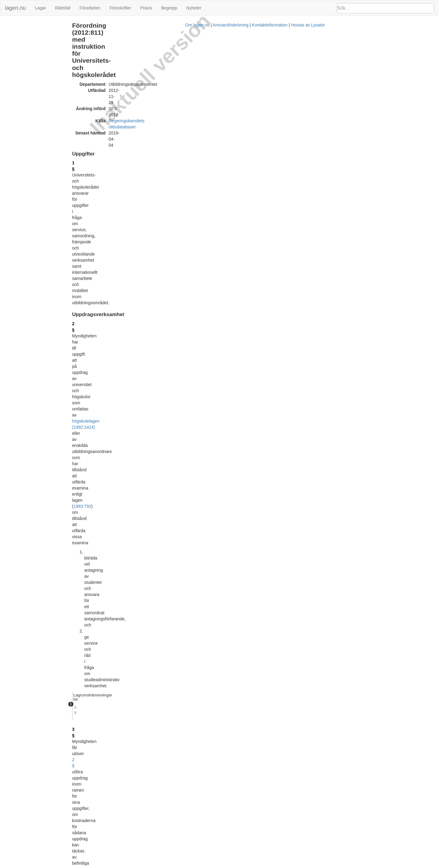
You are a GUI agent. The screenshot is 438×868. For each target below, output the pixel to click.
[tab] (370, 118)
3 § (310, 125)
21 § (125, 660)
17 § (125, 558)
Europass (228, 318)
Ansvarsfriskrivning (249, 865)
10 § (125, 351)
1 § (124, 84)
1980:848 (180, 396)
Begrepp (169, 8)
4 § (124, 187)
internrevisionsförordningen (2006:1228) (158, 606)
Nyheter (194, 8)
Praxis (146, 8)
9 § (332, 301)
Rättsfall (63, 8)
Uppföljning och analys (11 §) (30, 58)
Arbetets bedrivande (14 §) (27, 71)
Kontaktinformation (289, 865)
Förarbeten (90, 8)
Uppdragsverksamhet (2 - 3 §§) (31, 32)
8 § (124, 293)
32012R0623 (167, 706)
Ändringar (12, 117)
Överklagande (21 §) (22, 111)
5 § (124, 223)
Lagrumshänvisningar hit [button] (329, 117)
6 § (124, 262)
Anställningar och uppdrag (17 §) (33, 84)
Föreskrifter (120, 8)
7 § (124, 277)
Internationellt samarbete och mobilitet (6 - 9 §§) (46, 45)
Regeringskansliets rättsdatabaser (189, 60)
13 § (125, 469)
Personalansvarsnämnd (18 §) (30, 91)
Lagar (40, 8)
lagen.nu (15, 8)
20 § (125, 627)
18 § (125, 579)
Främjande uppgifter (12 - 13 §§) (32, 65)
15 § (125, 522)
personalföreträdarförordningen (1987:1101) (222, 600)
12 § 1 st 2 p (318, 301)
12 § (125, 444)
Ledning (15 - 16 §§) (22, 78)
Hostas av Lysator (327, 865)
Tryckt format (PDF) (149, 697)
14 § (125, 501)
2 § (124, 117)
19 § (125, 600)
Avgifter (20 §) (16, 104)
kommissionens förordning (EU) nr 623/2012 (204, 235)
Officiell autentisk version (154, 841)
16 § (125, 532)
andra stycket (266, 633)
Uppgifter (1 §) (17, 25)
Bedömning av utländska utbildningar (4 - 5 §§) (45, 38)
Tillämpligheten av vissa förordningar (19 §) (42, 98)
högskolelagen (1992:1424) (147, 123)
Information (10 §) (20, 52)
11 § (125, 417)
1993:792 (171, 129)
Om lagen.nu (216, 865)
